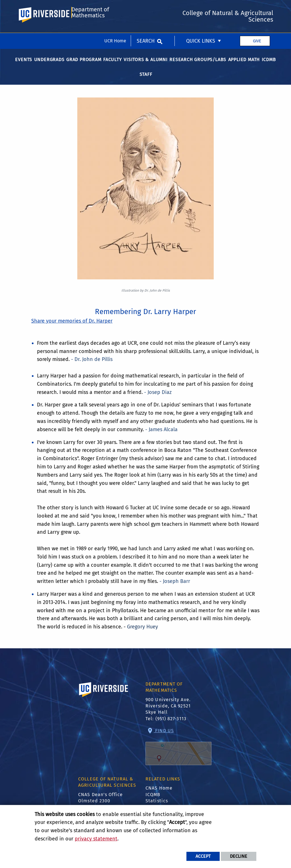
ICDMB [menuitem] (269, 64)
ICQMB (153, 799)
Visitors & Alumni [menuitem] (146, 64)
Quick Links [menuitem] (201, 8)
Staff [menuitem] (146, 79)
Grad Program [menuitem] (84, 64)
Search (146, 8)
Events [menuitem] (24, 64)
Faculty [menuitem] (113, 64)
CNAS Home (159, 793)
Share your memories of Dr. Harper (72, 326)
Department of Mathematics (90, 32)
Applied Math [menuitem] (244, 64)
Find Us (178, 751)
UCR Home (115, 8)
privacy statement (96, 839)
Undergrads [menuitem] (49, 64)
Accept (203, 856)
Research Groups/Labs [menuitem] (198, 64)
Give (257, 8)
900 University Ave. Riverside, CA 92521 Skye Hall (168, 711)
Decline (239, 856)
